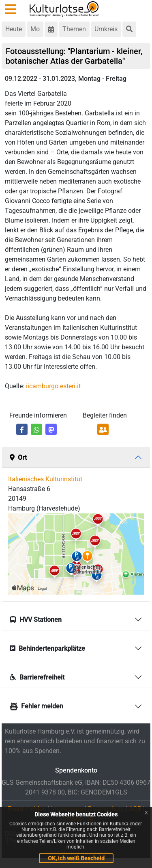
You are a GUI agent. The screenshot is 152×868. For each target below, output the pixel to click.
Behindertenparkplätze (47, 648)
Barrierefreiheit (37, 677)
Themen (74, 29)
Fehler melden (36, 706)
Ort (18, 458)
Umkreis (106, 29)
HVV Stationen (36, 620)
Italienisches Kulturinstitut (45, 479)
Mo (35, 29)
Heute (14, 29)
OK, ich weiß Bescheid (76, 858)
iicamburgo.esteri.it (53, 386)
